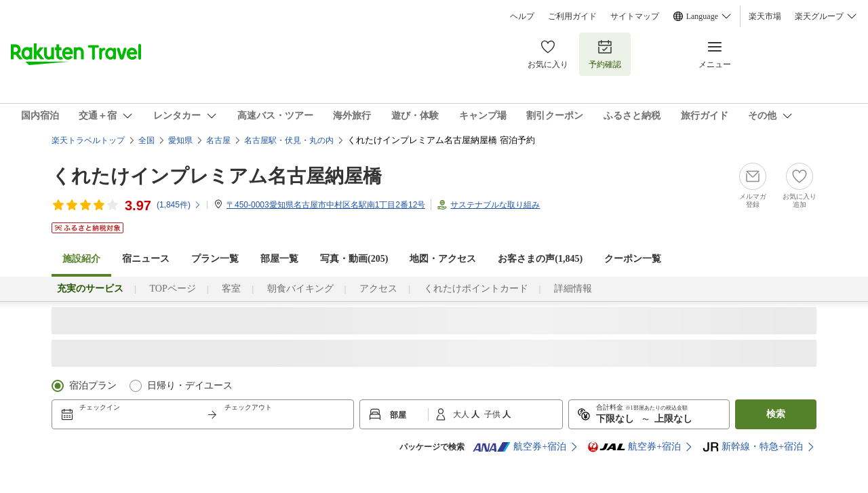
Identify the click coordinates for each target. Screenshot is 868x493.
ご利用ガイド (572, 16)
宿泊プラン (93, 386)
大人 (462, 414)
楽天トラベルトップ (88, 140)
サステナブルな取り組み (495, 205)
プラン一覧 (215, 259)
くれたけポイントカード (476, 289)
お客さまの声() (540, 259)
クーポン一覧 (633, 259)
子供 (493, 414)
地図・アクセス (443, 259)
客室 (231, 289)
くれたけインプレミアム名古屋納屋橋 (217, 176)
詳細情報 (573, 289)
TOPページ (172, 289)
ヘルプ (522, 16)
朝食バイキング (300, 289)
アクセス (378, 289)
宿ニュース (146, 259)
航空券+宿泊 (519, 447)
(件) (179, 205)
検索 (776, 414)
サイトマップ (635, 16)
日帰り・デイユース (190, 386)
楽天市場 (765, 16)
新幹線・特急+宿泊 (753, 447)
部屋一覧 (279, 259)
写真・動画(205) (354, 259)
